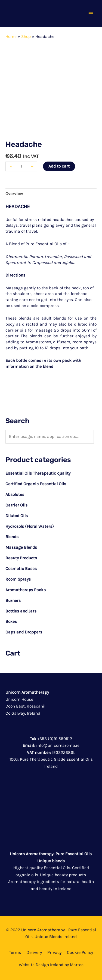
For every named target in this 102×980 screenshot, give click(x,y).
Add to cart (59, 166)
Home (11, 37)
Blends (12, 537)
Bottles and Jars (21, 611)
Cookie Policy (80, 952)
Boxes (11, 621)
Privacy (54, 952)
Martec (77, 965)
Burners (13, 600)
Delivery (34, 952)
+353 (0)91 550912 (55, 739)
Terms (15, 952)
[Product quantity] (21, 167)
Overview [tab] (14, 194)
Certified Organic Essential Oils (36, 484)
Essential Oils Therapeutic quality (38, 473)
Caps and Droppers (24, 632)
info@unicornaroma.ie (58, 745)
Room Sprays (18, 579)
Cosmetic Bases (21, 569)
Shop (26, 37)
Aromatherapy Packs (26, 590)
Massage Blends (21, 547)
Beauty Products (21, 558)
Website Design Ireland (41, 965)
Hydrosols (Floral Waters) (30, 526)
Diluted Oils (17, 516)
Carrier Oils (16, 505)
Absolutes (15, 494)
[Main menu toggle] (91, 14)
